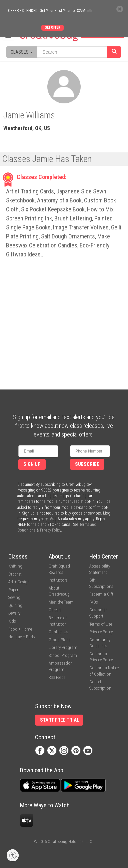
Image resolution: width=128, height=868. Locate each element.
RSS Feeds (57, 677)
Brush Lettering (73, 218)
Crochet (15, 574)
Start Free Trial (59, 720)
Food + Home (20, 629)
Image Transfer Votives (81, 227)
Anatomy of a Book (59, 200)
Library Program (63, 647)
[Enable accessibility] (13, 855)
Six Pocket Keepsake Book (53, 209)
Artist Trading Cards (30, 191)
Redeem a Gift (101, 594)
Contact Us (58, 632)
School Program (63, 655)
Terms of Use (101, 624)
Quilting (15, 605)
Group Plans (60, 640)
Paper (13, 590)
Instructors (58, 580)
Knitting (15, 566)
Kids (12, 621)
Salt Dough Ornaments (68, 236)
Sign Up (32, 464)
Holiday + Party (22, 637)
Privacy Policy (50, 530)
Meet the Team (61, 602)
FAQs (94, 602)
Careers (55, 610)
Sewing (14, 597)
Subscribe (87, 464)
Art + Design (19, 582)
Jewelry (14, 613)
